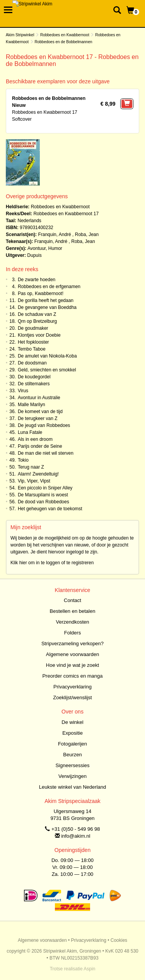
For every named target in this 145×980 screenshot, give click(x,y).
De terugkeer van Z (38, 418)
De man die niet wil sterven (46, 453)
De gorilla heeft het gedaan (46, 300)
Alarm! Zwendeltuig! (38, 474)
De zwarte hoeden (37, 280)
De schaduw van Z (37, 314)
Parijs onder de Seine (40, 446)
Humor (55, 248)
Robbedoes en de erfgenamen (49, 287)
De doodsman (32, 363)
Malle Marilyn (32, 405)
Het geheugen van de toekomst (50, 509)
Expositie (72, 733)
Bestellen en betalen (73, 611)
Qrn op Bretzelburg (37, 321)
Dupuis (34, 255)
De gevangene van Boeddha (47, 307)
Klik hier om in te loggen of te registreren (52, 563)
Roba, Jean (87, 234)
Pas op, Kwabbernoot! (41, 293)
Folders (72, 633)
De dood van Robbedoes (43, 502)
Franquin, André (54, 234)
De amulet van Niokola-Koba (47, 356)
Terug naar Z (31, 467)
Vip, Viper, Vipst (34, 481)
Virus (23, 391)
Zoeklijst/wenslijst (72, 697)
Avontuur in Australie (39, 398)
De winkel (72, 722)
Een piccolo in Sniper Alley (45, 488)
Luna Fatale (30, 432)
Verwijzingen (72, 776)
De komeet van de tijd (40, 412)
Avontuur (37, 248)
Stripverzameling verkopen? (72, 643)
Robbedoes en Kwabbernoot (65, 35)
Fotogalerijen (72, 744)
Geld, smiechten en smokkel (47, 370)
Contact (72, 600)
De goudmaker (33, 328)
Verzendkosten (72, 622)
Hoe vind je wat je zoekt (72, 665)
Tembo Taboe (32, 349)
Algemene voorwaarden (72, 654)
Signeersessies (72, 765)
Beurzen (72, 755)
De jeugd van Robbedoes (44, 425)
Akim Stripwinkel (20, 35)
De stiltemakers (34, 384)
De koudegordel (34, 377)
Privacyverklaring (72, 687)
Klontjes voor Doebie (39, 335)
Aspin (89, 969)
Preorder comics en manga (72, 676)
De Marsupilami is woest (43, 495)
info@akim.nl (76, 836)
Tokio (23, 460)
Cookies (119, 940)
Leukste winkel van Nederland (72, 787)
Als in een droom (35, 439)
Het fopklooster (33, 342)
